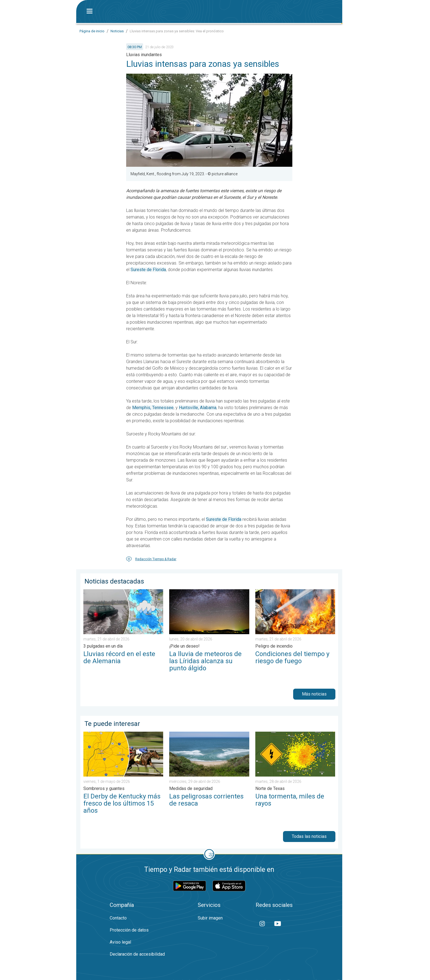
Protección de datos (129, 930)
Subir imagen (210, 918)
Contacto (118, 918)
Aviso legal (120, 942)
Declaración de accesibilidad (137, 954)
